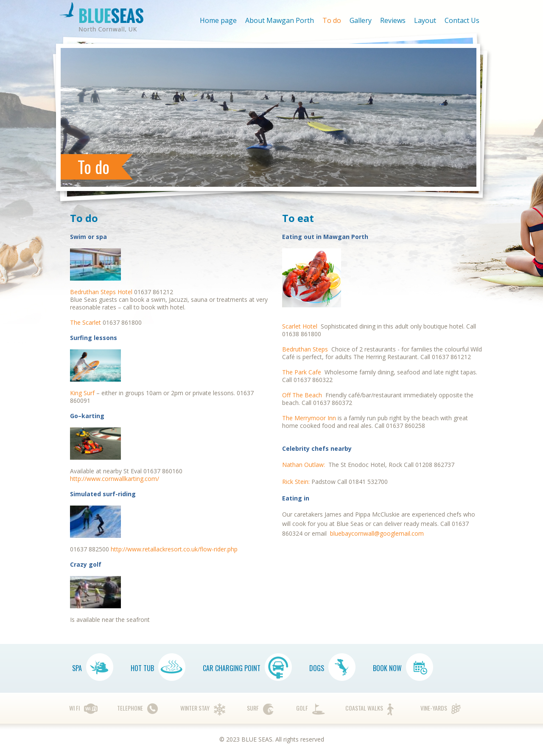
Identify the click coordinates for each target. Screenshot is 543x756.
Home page (218, 20)
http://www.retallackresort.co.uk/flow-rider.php (174, 549)
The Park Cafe (302, 372)
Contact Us (462, 20)
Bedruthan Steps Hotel (102, 292)
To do (332, 20)
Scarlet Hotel (300, 326)
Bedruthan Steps (305, 349)
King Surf (82, 393)
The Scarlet (85, 322)
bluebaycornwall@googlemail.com (377, 533)
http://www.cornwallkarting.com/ (115, 479)
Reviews (393, 20)
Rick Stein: (297, 482)
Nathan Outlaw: (304, 465)
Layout (425, 20)
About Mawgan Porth (280, 20)
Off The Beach (302, 395)
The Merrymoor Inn (309, 418)
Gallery (361, 20)
